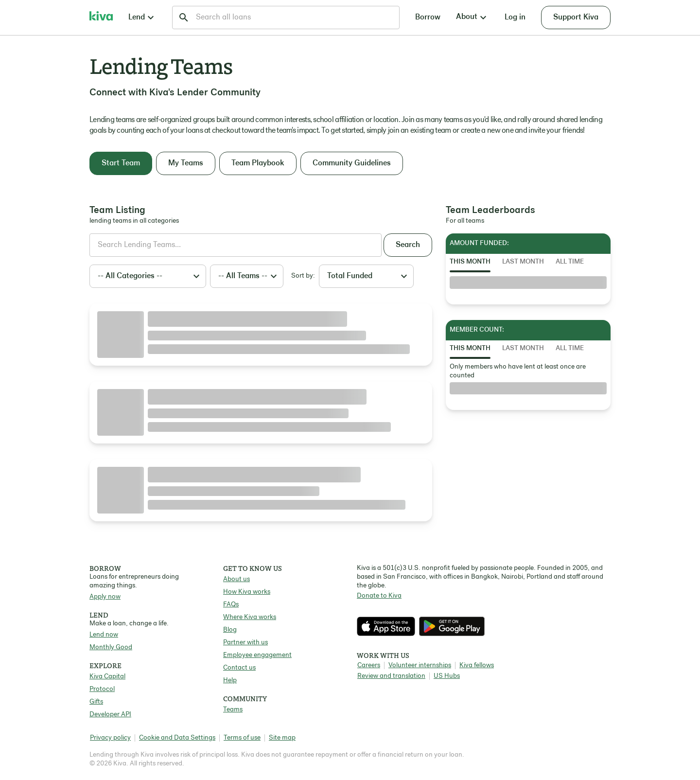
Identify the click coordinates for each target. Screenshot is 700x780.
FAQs (231, 605)
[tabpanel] (528, 283)
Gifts (96, 702)
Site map (282, 738)
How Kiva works (247, 592)
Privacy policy (110, 738)
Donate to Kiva (379, 596)
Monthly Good (111, 647)
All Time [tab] (570, 262)
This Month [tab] (470, 262)
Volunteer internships (420, 665)
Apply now (105, 597)
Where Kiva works (250, 617)
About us (236, 579)
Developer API (110, 715)
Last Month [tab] (523, 262)
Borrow (428, 18)
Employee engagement (257, 655)
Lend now (104, 635)
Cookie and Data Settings (177, 738)
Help (230, 681)
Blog (230, 630)
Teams (233, 710)
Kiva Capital (107, 677)
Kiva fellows (477, 665)
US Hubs (447, 676)
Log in (515, 18)
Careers (369, 665)
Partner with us (245, 643)
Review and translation (391, 676)
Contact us (239, 668)
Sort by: (303, 276)
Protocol (102, 689)
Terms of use (242, 738)
